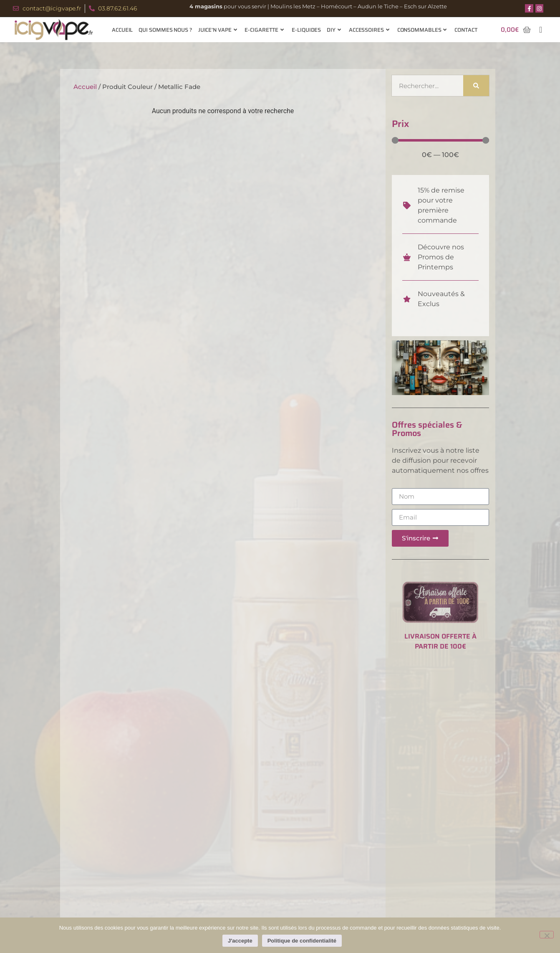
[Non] (547, 935)
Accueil (122, 30)
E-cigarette (264, 30)
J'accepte (240, 941)
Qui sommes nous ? (165, 30)
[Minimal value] (441, 140)
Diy (334, 30)
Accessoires (369, 30)
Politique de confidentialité (302, 941)
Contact (466, 30)
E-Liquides (306, 30)
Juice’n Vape (218, 30)
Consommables (422, 30)
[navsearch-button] (541, 30)
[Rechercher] (476, 86)
